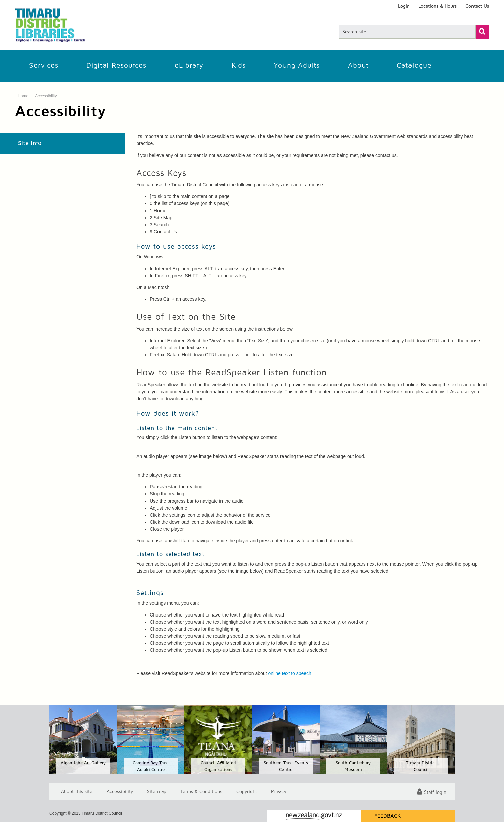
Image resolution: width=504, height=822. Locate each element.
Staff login (435, 792)
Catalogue (414, 66)
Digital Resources (116, 66)
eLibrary (189, 66)
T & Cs (201, 792)
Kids (239, 66)
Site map (157, 792)
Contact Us (477, 6)
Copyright (247, 792)
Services (44, 66)
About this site (77, 792)
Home (23, 96)
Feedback (388, 816)
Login (404, 6)
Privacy (279, 792)
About (358, 66)
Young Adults (297, 66)
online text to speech (290, 673)
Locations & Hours (437, 6)
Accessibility (46, 96)
